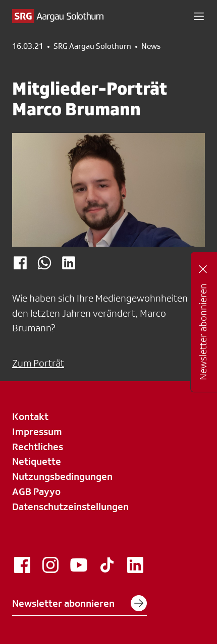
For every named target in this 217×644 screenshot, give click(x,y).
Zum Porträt (38, 363)
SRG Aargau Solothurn (92, 46)
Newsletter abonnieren (79, 603)
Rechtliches (38, 447)
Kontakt (30, 416)
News (151, 46)
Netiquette (37, 461)
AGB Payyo (36, 491)
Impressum (37, 432)
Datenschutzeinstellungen (70, 507)
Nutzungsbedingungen (62, 476)
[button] (199, 16)
